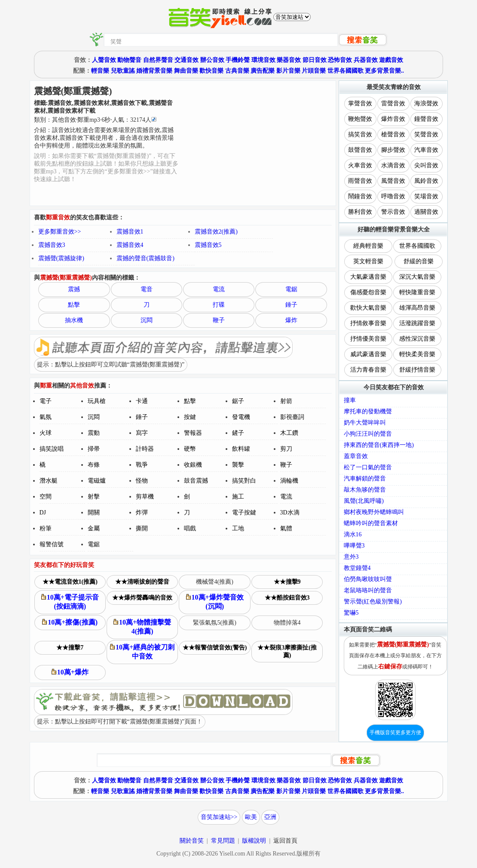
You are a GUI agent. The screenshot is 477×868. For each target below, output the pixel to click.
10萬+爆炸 (70, 672)
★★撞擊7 (70, 648)
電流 (219, 289)
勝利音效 (360, 212)
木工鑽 (289, 433)
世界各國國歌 (346, 71)
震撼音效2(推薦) (216, 232)
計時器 (145, 449)
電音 (147, 289)
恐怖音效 (340, 60)
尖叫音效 (426, 165)
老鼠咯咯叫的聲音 (368, 590)
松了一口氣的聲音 (368, 467)
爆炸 (291, 320)
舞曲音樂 (186, 71)
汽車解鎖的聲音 (365, 479)
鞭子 (219, 320)
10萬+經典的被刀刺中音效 (142, 652)
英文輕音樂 (368, 261)
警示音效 (393, 212)
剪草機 (145, 497)
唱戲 (190, 528)
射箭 (286, 401)
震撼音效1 (130, 232)
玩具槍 (97, 401)
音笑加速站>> (219, 817)
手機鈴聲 (238, 60)
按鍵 (190, 417)
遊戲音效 (391, 60)
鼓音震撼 (196, 481)
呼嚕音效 (393, 196)
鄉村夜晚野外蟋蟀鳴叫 (374, 512)
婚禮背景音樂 (154, 71)
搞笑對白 (244, 481)
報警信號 (52, 544)
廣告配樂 (263, 71)
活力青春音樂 (368, 370)
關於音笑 (192, 841)
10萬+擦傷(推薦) (70, 622)
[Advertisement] (258, 143)
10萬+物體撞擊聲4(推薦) (142, 627)
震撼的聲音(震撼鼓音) (145, 258)
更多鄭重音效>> (60, 232)
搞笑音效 (360, 134)
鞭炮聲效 (360, 119)
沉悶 (147, 320)
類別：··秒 (95, 120)
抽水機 (74, 320)
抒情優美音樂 (368, 339)
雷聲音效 (393, 103)
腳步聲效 (393, 150)
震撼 (74, 289)
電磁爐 (97, 481)
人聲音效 (104, 60)
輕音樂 (100, 71)
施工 (238, 497)
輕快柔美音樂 (417, 354)
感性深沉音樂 (417, 339)
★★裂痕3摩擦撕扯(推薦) (287, 651)
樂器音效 (289, 60)
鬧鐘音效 (360, 196)
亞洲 (270, 817)
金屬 (94, 528)
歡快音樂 (211, 71)
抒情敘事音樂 (368, 323)
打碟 (219, 305)
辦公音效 (212, 60)
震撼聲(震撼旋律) (61, 258)
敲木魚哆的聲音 (365, 490)
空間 (46, 497)
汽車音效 (426, 150)
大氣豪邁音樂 (368, 277)
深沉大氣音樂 (417, 277)
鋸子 (238, 401)
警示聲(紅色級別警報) (373, 602)
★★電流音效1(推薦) (70, 582)
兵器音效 (366, 60)
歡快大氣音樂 (368, 308)
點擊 (74, 305)
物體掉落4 (287, 623)
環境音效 (263, 60)
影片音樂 (288, 71)
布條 (94, 465)
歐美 (251, 817)
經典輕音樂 (368, 246)
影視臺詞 (292, 417)
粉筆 (46, 528)
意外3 (351, 557)
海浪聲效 (426, 103)
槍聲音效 (393, 134)
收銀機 (193, 465)
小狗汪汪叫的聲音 (368, 434)
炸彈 (142, 512)
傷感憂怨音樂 (368, 292)
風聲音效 (393, 181)
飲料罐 (241, 449)
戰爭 (142, 465)
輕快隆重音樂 (417, 292)
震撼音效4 (130, 245)
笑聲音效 (426, 134)
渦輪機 (289, 481)
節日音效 (315, 60)
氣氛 (46, 417)
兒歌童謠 (123, 71)
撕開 (142, 528)
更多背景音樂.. (384, 71)
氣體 (286, 528)
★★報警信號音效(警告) (215, 648)
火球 (46, 433)
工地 (238, 528)
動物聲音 (129, 60)
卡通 (142, 401)
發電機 (241, 417)
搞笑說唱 (52, 449)
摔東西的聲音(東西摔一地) (379, 445)
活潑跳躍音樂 (417, 323)
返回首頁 (285, 841)
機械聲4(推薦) (214, 582)
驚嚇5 (351, 613)
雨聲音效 (360, 181)
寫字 (142, 433)
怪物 (142, 481)
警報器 (193, 433)
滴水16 (353, 534)
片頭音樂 (314, 71)
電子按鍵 (244, 512)
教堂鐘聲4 (357, 568)
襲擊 (238, 465)
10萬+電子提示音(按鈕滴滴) (70, 602)
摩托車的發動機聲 (368, 411)
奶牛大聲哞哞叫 (365, 423)
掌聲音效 (360, 103)
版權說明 (254, 841)
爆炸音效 (393, 119)
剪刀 (286, 449)
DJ (43, 512)
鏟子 (238, 433)
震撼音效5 (208, 245)
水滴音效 (393, 165)
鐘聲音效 (426, 119)
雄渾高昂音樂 (417, 308)
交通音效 (187, 60)
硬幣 (190, 449)
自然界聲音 (158, 60)
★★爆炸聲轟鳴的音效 (142, 598)
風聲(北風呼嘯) (364, 501)
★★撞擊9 (287, 582)
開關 (94, 512)
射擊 (94, 497)
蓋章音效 (356, 456)
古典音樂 (237, 71)
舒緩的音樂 (419, 261)
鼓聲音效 (360, 150)
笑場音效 (426, 196)
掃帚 (94, 449)
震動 (94, 433)
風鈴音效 (426, 181)
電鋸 (291, 289)
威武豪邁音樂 (368, 354)
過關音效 (426, 212)
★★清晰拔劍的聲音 (142, 582)
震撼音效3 (52, 245)
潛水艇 (49, 481)
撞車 (350, 400)
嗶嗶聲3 (354, 546)
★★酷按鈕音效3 (287, 598)
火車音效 (360, 165)
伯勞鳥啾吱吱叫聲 (368, 579)
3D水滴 (290, 512)
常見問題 (223, 841)
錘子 (291, 305)
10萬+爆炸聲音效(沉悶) (215, 602)
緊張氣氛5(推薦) (214, 623)
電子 (46, 401)
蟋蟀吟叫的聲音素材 (371, 523)
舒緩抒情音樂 (417, 370)
